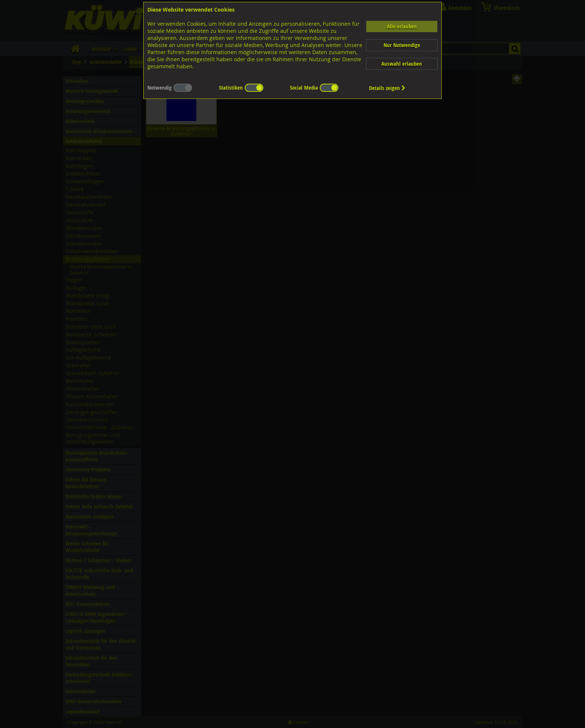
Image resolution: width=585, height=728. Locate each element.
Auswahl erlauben (402, 64)
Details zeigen (387, 88)
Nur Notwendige (402, 45)
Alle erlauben (402, 26)
